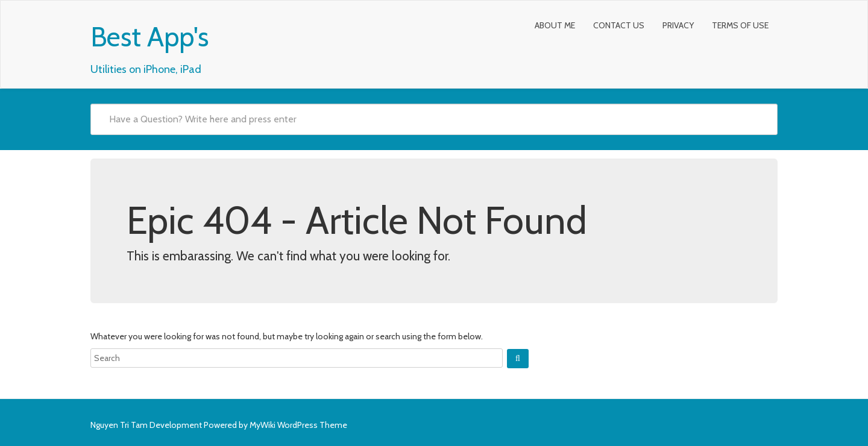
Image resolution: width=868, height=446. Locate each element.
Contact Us (619, 25)
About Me (555, 25)
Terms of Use (740, 25)
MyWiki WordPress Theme (298, 425)
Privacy (678, 25)
